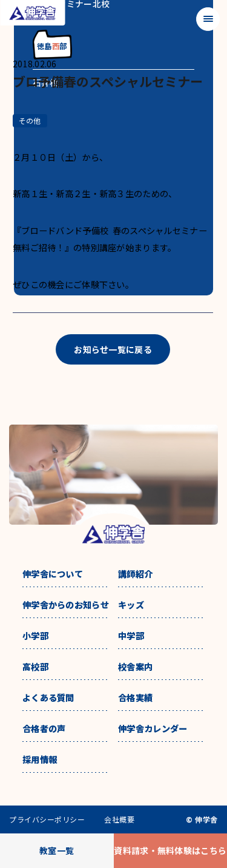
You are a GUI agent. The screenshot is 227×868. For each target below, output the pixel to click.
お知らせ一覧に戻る (113, 349)
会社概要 (119, 819)
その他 (30, 120)
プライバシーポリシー (47, 819)
